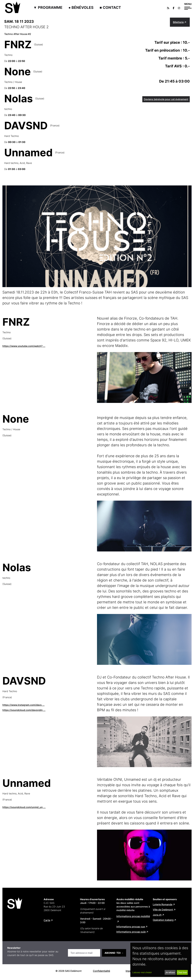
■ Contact (110, 8)
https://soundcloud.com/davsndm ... (24, 710)
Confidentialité (101, 971)
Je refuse (170, 972)
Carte (47, 920)
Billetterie (178, 22)
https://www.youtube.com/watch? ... (24, 346)
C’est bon (182, 972)
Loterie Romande (163, 904)
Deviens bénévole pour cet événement (166, 99)
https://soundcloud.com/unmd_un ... (24, 807)
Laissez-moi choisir (142, 972)
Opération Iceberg (163, 920)
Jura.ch (157, 915)
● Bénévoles (81, 8)
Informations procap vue (131, 927)
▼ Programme (48, 8)
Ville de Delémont (163, 910)
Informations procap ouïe (131, 932)
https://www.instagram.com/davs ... (23, 705)
